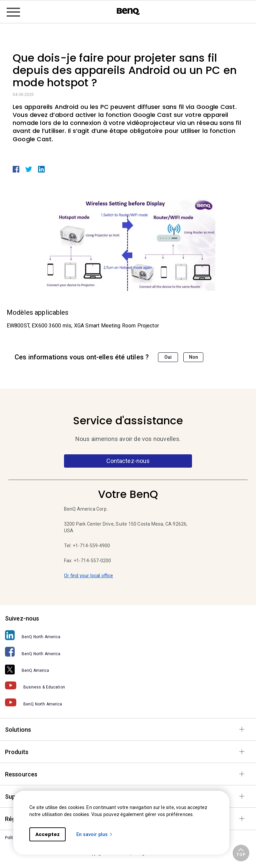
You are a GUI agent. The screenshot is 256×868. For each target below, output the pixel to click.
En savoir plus (95, 834)
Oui (168, 357)
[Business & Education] (128, 685)
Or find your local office (88, 576)
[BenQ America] (128, 668)
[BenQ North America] (128, 635)
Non (193, 357)
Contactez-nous (128, 461)
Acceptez (47, 834)
